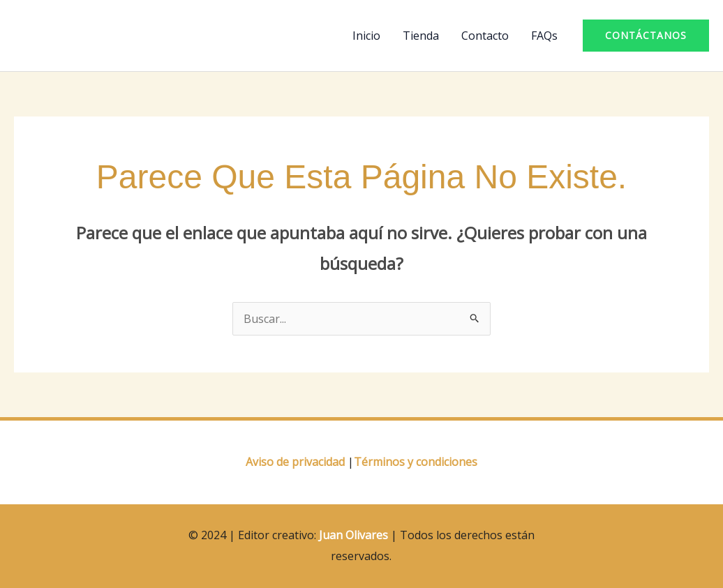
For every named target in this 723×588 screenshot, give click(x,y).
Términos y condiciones (416, 462)
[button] (646, 36)
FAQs (544, 36)
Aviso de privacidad (295, 462)
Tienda (421, 36)
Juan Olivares (353, 535)
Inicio (366, 36)
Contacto (485, 36)
